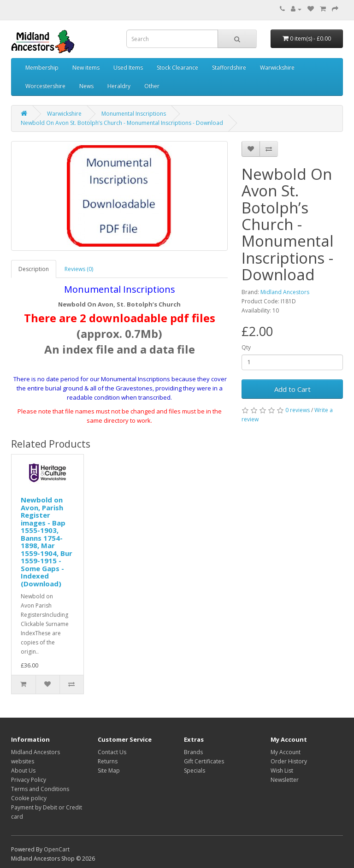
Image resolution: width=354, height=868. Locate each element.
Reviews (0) (79, 269)
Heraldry (119, 86)
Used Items (128, 68)
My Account (286, 752)
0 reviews (298, 410)
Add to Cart (292, 389)
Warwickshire (277, 68)
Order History (289, 761)
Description (34, 269)
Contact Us (112, 752)
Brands (193, 752)
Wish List (282, 771)
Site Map (109, 771)
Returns (108, 761)
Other (152, 86)
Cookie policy (29, 798)
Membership (42, 68)
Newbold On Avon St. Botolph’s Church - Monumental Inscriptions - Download (122, 123)
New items (86, 68)
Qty (246, 347)
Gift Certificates (204, 761)
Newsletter (285, 780)
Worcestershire (45, 86)
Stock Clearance (177, 68)
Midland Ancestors (285, 292)
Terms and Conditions (40, 789)
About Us (23, 771)
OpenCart (57, 849)
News (86, 86)
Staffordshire (229, 68)
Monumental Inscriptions (134, 114)
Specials (195, 771)
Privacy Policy (29, 780)
